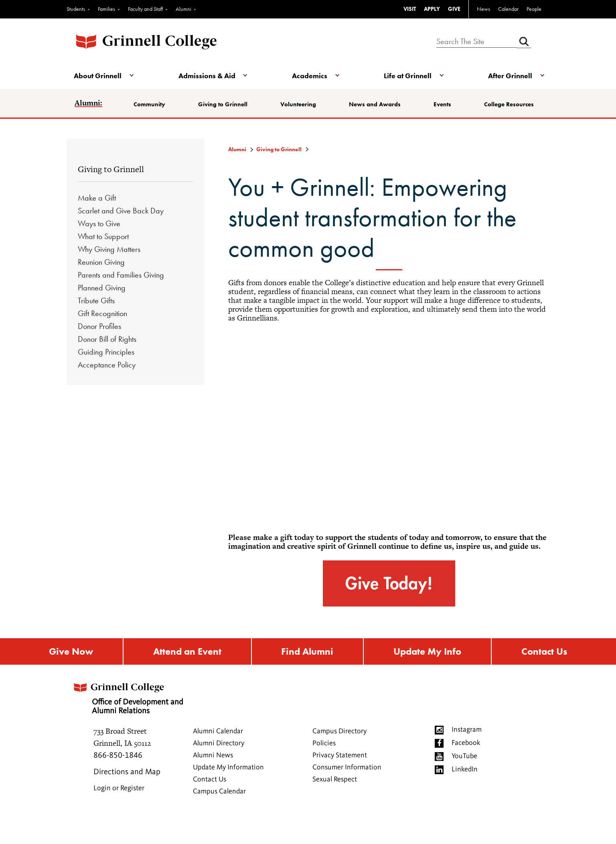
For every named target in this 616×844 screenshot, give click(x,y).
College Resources (509, 104)
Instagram (467, 730)
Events (442, 104)
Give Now (71, 652)
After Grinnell (509, 76)
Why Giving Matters (109, 249)
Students (76, 9)
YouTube (464, 757)
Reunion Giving (101, 262)
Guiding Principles (106, 352)
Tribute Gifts (96, 300)
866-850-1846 (118, 756)
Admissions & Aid (207, 76)
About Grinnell (98, 76)
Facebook (466, 743)
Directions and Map (127, 773)
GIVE (454, 9)
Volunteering (299, 104)
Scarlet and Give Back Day (121, 211)
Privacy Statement (340, 756)
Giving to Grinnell (223, 104)
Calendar (508, 9)
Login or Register (119, 789)
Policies (324, 744)
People (534, 9)
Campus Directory (339, 732)
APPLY (432, 9)
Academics (310, 76)
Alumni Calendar (218, 732)
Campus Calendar (219, 792)
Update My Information (228, 768)
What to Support (103, 236)
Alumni (183, 9)
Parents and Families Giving (121, 275)
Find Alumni (307, 652)
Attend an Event (187, 652)
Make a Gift (97, 198)
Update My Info (427, 652)
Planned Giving (102, 288)
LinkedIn (465, 770)
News (483, 9)
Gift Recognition (102, 313)
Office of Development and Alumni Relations (129, 696)
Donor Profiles (99, 326)
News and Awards (375, 104)
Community (150, 104)
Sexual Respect (335, 780)
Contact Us (544, 652)
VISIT (410, 9)
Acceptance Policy (107, 365)
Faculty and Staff (145, 9)
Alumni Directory (219, 744)
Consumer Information (347, 768)
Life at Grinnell (407, 76)
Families (106, 9)
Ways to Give (99, 223)
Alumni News (213, 756)
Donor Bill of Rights (107, 339)
